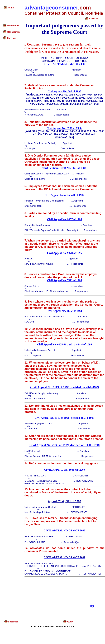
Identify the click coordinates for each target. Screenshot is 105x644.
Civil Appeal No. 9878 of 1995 (65, 253)
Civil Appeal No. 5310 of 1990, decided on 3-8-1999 (65, 418)
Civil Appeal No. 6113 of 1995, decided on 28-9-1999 (65, 387)
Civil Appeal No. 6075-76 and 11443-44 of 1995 (65, 344)
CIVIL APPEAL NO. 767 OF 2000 (65, 64)
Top (92, 606)
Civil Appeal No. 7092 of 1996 (65, 280)
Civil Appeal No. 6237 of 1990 (65, 128)
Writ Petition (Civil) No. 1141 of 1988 (65, 168)
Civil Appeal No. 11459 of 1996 (65, 311)
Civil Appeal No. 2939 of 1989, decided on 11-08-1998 (64, 445)
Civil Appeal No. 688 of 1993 (65, 91)
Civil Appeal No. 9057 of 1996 (65, 219)
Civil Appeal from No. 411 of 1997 (64, 195)
